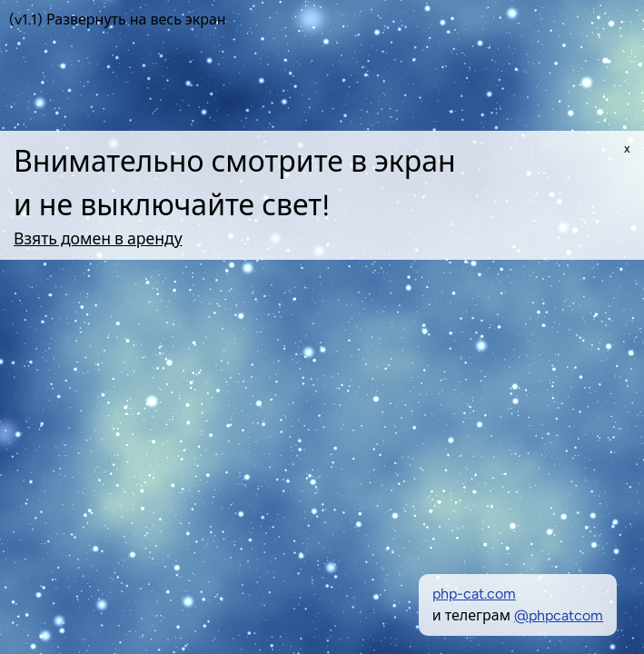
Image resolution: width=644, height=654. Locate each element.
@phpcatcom (559, 615)
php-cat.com (474, 594)
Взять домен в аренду (98, 238)
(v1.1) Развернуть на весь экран (118, 20)
